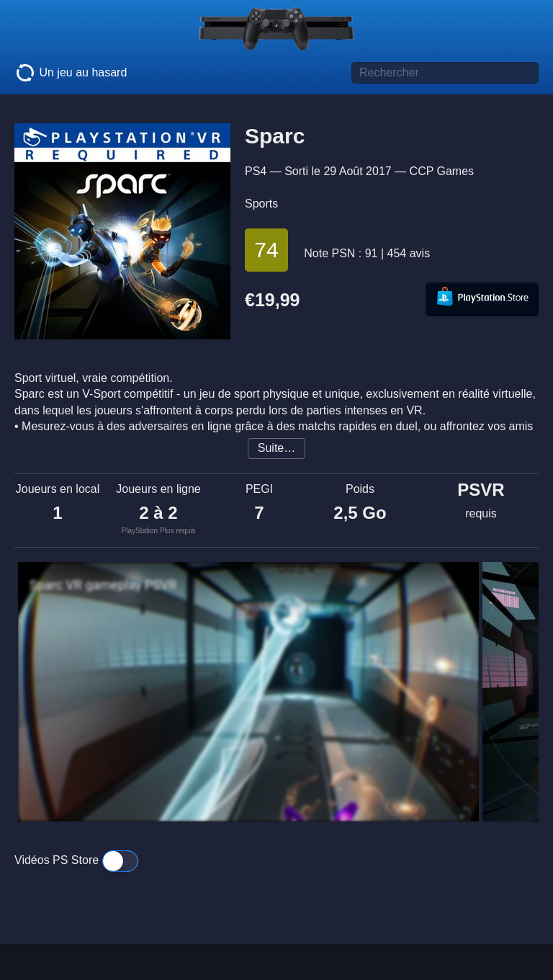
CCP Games (442, 171)
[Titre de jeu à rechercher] (445, 73)
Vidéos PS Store (76, 860)
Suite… (276, 448)
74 (266, 250)
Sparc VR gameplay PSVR (103, 585)
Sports (261, 204)
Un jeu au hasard (71, 73)
